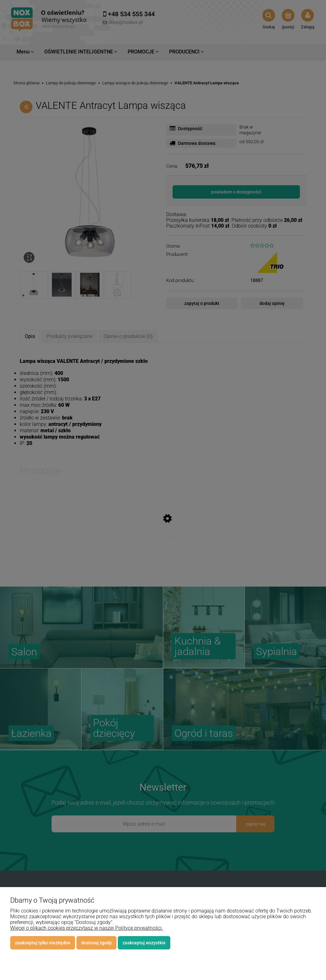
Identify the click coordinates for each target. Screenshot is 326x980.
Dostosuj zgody (96, 943)
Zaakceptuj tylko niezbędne (43, 943)
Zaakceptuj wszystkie (144, 943)
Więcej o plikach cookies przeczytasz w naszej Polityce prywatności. (87, 928)
